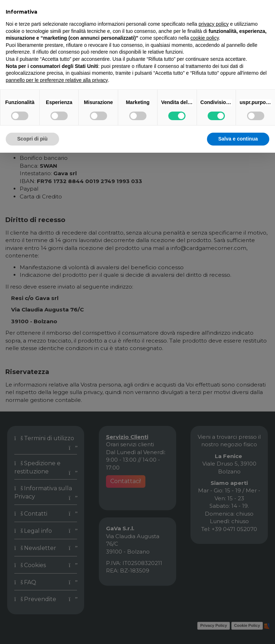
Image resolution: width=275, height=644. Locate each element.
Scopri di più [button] (32, 139)
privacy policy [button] (214, 24)
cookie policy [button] (205, 38)
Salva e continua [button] (238, 139)
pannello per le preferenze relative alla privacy (57, 80)
